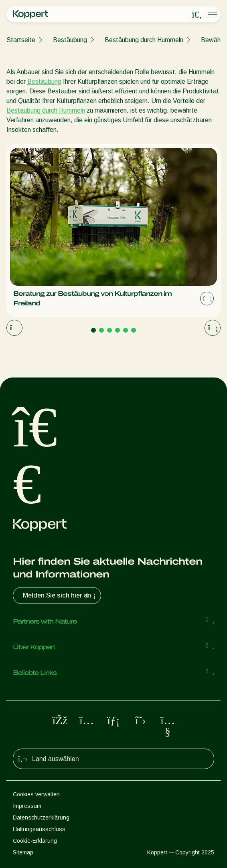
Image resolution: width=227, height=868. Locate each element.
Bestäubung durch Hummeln (144, 40)
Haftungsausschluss (39, 829)
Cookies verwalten (36, 794)
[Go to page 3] (109, 330)
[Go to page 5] (126, 330)
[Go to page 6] (134, 330)
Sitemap (23, 852)
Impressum (27, 806)
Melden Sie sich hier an (60, 595)
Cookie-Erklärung (35, 841)
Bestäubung (70, 40)
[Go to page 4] (118, 330)
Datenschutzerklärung (41, 818)
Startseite (21, 40)
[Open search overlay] (197, 15)
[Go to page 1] (93, 330)
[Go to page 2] (101, 330)
